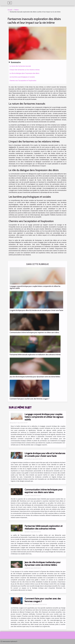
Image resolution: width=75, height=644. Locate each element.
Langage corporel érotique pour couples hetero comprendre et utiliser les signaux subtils (35, 287)
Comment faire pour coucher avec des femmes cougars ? (30, 399)
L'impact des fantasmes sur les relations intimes (25, 70)
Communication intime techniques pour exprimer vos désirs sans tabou (34, 332)
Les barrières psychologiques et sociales (22, 77)
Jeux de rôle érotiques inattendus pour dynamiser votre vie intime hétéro (35, 377)
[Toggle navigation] (10, 3)
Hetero (16, 10)
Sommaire (16, 62)
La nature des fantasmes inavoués (20, 66)
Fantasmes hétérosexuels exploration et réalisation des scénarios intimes (35, 355)
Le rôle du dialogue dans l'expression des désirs (24, 73)
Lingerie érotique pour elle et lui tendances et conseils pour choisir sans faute (36, 310)
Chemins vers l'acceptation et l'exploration (23, 81)
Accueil (10, 10)
